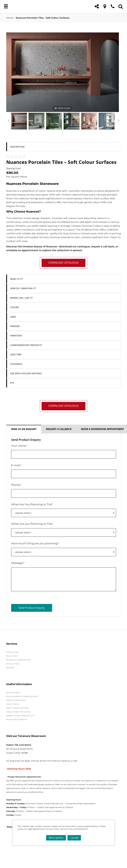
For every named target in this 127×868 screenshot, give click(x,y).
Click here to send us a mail (62, 761)
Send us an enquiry (24, 429)
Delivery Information (16, 700)
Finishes (15, 326)
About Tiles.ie (13, 704)
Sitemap (10, 668)
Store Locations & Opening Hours (22, 696)
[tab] (64, 147)
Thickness (16, 364)
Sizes (13, 317)
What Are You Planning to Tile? (32, 504)
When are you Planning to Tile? (32, 524)
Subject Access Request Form (21, 716)
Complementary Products (26, 345)
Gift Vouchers (13, 652)
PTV (12, 383)
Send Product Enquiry (32, 608)
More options (56, 837)
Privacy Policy (13, 664)
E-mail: (16, 465)
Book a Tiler (12, 656)
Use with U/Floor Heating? (26, 373)
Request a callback (59, 429)
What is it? (16, 279)
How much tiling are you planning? (35, 543)
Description (17, 147)
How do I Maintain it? (23, 288)
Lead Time (16, 354)
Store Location (13, 692)
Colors (15, 307)
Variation (16, 336)
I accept (74, 837)
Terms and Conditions (17, 719)
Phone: (16, 485)
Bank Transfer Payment (18, 708)
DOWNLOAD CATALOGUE (63, 263)
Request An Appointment (19, 660)
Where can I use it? (21, 298)
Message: (18, 563)
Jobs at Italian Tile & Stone (19, 712)
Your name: (19, 446)
